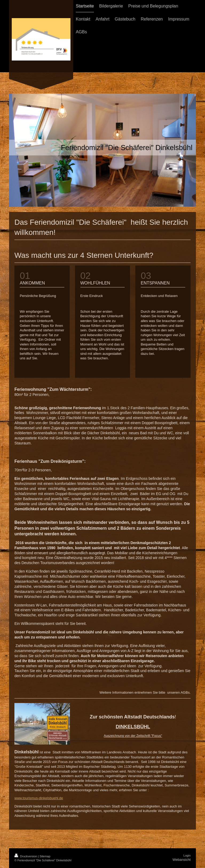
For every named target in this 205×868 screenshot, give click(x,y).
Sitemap (45, 856)
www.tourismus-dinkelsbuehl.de (39, 798)
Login (187, 855)
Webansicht (182, 860)
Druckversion (26, 856)
